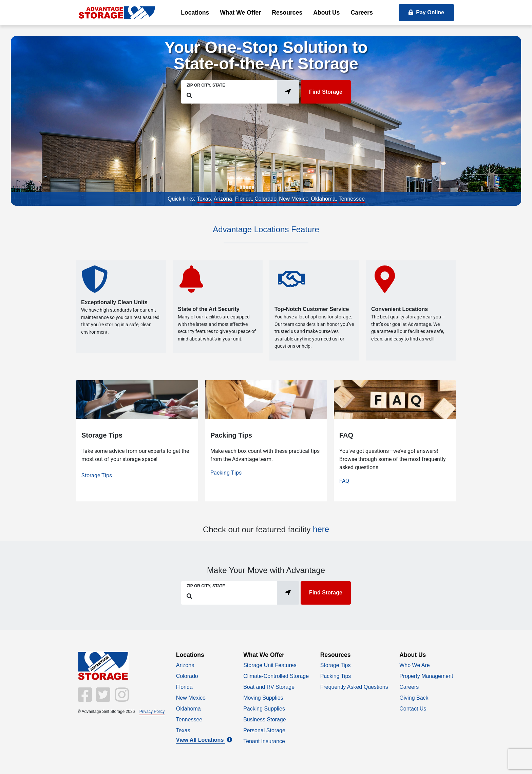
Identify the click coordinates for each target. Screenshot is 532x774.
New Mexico (294, 199)
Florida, (244, 199)
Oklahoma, (324, 199)
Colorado (265, 199)
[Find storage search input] (233, 95)
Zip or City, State (206, 85)
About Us (326, 13)
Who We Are (415, 665)
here (321, 529)
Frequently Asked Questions (354, 687)
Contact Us (413, 709)
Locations (195, 13)
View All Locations (204, 740)
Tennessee (352, 199)
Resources (287, 13)
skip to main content (4, 0)
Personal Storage (264, 730)
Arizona (223, 199)
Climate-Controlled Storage (276, 676)
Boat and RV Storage (269, 687)
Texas (204, 199)
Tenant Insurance (264, 741)
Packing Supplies (264, 709)
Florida (184, 687)
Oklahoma (188, 709)
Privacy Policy (152, 712)
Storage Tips (97, 475)
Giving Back (414, 698)
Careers (362, 13)
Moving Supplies (263, 698)
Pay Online (426, 12)
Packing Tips (226, 473)
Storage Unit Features (270, 665)
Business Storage (264, 720)
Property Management (426, 676)
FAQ (344, 481)
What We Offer (240, 13)
